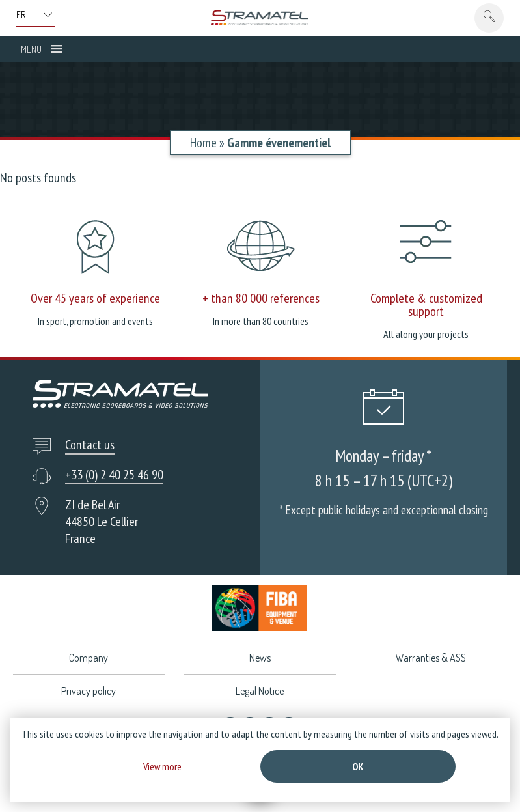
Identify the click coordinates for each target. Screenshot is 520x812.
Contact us (90, 445)
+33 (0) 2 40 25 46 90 (114, 475)
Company (89, 658)
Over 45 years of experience (95, 298)
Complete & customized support (426, 305)
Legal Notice (260, 691)
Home (203, 143)
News (260, 658)
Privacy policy (89, 691)
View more (162, 766)
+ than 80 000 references (261, 298)
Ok (358, 766)
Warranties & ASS (431, 658)
